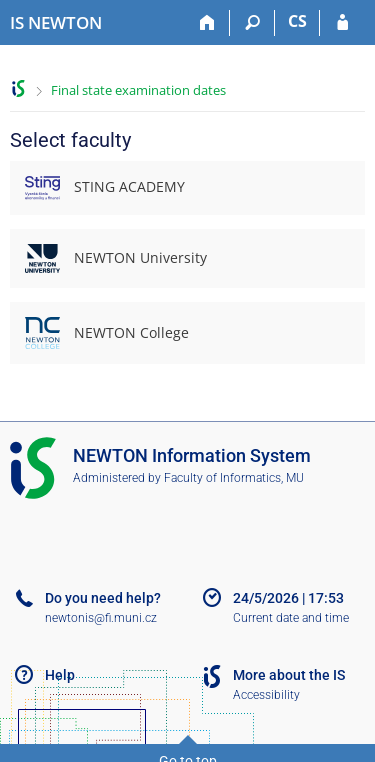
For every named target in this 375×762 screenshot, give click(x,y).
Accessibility (266, 695)
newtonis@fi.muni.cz (101, 618)
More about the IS (289, 675)
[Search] (252, 23)
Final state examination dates (138, 90)
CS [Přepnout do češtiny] (297, 21)
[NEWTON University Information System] (56, 23)
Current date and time (291, 618)
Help (60, 675)
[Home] (207, 23)
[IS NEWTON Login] (342, 23)
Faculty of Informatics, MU (234, 478)
